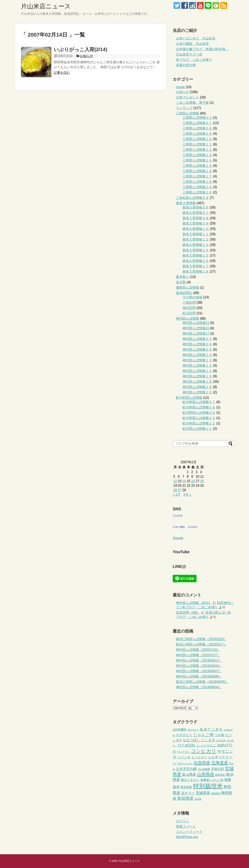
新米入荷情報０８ (196, 218)
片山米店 (178, 516)
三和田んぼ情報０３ (197, 118)
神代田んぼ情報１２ (197, 360)
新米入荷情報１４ (196, 250)
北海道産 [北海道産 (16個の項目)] (220, 763)
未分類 (181, 282)
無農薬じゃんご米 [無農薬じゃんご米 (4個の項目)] (212, 780)
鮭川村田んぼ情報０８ (199, 407)
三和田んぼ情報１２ (197, 150)
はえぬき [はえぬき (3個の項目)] (221, 740)
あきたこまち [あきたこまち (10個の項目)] (211, 729)
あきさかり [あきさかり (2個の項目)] (193, 730)
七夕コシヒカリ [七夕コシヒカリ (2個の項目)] (185, 763)
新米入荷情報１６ (196, 261)
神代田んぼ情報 (187, 319)
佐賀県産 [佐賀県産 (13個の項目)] (202, 763)
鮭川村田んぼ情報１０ (199, 418)
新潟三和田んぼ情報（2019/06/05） (202, 682)
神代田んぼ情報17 (196, 334)
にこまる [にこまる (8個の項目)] (208, 740)
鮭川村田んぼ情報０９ (199, 413)
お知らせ (87, 56)
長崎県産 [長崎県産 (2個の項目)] (216, 793)
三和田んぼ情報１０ (197, 139)
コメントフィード (189, 832)
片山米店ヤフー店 (189, 54)
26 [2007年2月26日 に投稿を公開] (175, 490)
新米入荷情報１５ (196, 255)
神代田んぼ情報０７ (197, 339)
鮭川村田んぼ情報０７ (199, 402)
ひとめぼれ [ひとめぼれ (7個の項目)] (187, 745)
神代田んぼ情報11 (196, 323)
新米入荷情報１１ (196, 234)
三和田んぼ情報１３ (197, 155)
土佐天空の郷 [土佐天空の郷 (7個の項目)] (186, 769)
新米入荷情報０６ (196, 207)
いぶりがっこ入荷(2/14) (81, 49)
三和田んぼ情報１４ (197, 160)
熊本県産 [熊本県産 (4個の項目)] (186, 787)
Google (178, 538)
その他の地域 (192, 297)
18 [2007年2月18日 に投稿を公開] (202, 481)
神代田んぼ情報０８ (197, 344)
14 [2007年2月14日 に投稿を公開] (184, 481)
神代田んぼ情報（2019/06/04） (199, 687)
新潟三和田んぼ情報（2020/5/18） (201, 639)
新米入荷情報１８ (196, 271)
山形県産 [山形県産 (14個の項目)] (206, 774)
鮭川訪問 (189, 313)
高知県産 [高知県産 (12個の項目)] (185, 798)
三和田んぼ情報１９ (197, 187)
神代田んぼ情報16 (196, 328)
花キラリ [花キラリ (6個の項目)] (188, 793)
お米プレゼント (187, 97)
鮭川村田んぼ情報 (189, 398)
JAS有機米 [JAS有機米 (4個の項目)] (180, 730)
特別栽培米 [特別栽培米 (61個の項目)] (208, 786)
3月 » (187, 495)
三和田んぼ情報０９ (197, 134)
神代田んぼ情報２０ (197, 392)
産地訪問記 (184, 293)
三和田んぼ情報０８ (197, 128)
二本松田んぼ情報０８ (192, 198)
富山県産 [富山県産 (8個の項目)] (189, 775)
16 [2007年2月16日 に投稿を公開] (193, 481)
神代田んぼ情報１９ (197, 387)
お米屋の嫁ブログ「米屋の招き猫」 (202, 49)
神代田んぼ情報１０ (197, 355)
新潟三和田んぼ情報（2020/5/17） (201, 644)
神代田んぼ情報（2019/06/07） (199, 671)
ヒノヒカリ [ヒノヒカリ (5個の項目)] (199, 757)
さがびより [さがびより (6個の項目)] (184, 735)
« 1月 (177, 495)
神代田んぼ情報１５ (197, 376)
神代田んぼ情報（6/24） (194, 603)
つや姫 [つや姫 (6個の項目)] (219, 735)
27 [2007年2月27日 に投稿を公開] (180, 490)
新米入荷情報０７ (196, 213)
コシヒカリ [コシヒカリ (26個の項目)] (204, 751)
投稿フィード (186, 826)
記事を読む (62, 73)
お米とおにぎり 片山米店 (196, 38)
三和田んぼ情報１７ (197, 176)
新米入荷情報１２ (196, 239)
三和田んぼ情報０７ (197, 123)
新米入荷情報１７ (196, 266)
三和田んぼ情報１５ (197, 166)
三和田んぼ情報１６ (197, 171)
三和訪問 (189, 303)
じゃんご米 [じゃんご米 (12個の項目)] (203, 735)
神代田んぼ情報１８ (197, 382)
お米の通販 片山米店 (192, 44)
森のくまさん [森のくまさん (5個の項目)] (190, 780)
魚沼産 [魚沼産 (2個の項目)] (198, 799)
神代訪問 (189, 308)
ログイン (183, 821)
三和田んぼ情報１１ (197, 144)
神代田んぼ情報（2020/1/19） (198, 650)
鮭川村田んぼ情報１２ (199, 423)
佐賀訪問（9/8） (188, 613)
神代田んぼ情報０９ (197, 350)
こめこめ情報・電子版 (192, 103)
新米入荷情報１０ (196, 229)
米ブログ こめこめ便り (194, 60)
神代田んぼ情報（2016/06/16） (199, 666)
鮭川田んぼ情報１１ (197, 429)
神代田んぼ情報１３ (197, 366)
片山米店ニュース (46, 6)
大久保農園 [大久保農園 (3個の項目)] (204, 769)
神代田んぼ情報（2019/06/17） (199, 660)
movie (180, 87)
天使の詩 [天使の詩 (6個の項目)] (217, 769)
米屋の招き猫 (186, 65)
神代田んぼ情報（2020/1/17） (198, 655)
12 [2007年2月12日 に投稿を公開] (175, 481)
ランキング (184, 108)
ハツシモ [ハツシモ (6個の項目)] (184, 757)
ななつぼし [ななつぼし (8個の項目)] (191, 740)
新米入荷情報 (186, 203)
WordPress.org (187, 837)
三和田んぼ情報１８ (197, 182)
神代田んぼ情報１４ (197, 371)
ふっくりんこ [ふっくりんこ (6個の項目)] (206, 745)
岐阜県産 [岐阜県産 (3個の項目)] (220, 775)
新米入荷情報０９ (196, 223)
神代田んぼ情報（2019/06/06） (199, 676)
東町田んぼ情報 (187, 288)
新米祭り (183, 277)
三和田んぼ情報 (187, 113)
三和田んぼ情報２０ (197, 192)
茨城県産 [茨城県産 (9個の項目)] (203, 793)
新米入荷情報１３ (196, 245)
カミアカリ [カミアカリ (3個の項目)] (184, 752)
